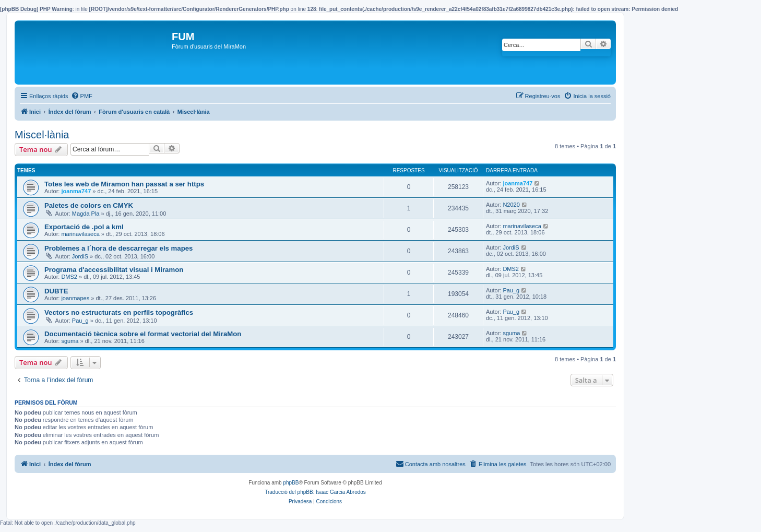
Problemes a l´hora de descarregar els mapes (118, 248)
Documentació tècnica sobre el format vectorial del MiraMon (143, 334)
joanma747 (76, 191)
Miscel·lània (42, 135)
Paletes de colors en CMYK (89, 205)
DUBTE (56, 291)
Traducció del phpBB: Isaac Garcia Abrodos (315, 492)
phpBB (291, 483)
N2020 (511, 205)
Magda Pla (86, 214)
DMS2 (69, 277)
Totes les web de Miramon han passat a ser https (124, 184)
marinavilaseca (80, 234)
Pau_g (511, 290)
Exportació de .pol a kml (84, 227)
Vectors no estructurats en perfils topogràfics (119, 312)
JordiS (80, 256)
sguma (70, 341)
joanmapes (75, 298)
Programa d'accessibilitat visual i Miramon (114, 270)
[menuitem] (82, 96)
